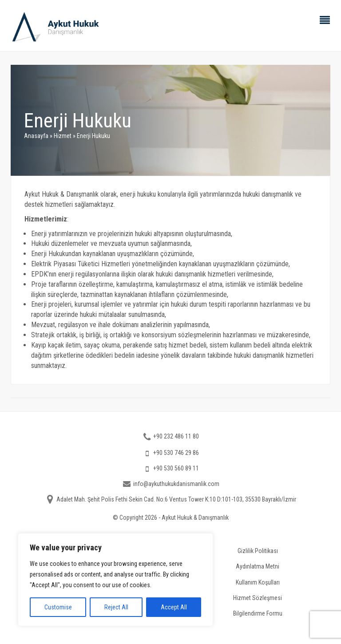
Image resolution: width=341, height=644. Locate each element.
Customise (58, 607)
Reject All (116, 607)
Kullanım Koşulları (258, 582)
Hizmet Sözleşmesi (258, 597)
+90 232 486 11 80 (176, 436)
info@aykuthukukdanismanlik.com (176, 484)
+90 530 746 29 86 (176, 453)
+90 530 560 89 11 (176, 468)
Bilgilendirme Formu (258, 613)
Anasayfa (36, 136)
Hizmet (63, 136)
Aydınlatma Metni (258, 566)
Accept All (174, 607)
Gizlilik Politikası (258, 551)
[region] (115, 580)
